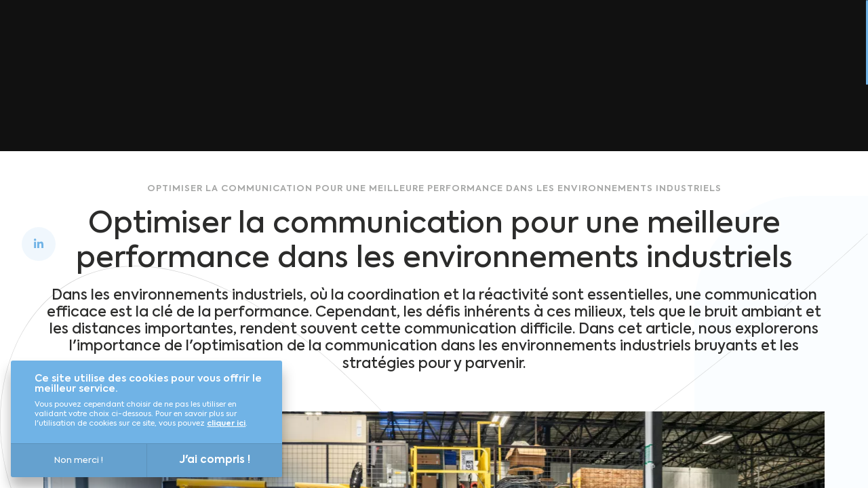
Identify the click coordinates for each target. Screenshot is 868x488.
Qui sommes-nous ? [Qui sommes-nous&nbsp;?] (471, 35)
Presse (730, 35)
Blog (676, 35)
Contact (797, 35)
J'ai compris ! (215, 460)
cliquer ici (226, 424)
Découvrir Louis (264, 35)
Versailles (361, 35)
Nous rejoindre (596, 35)
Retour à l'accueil (413, 139)
